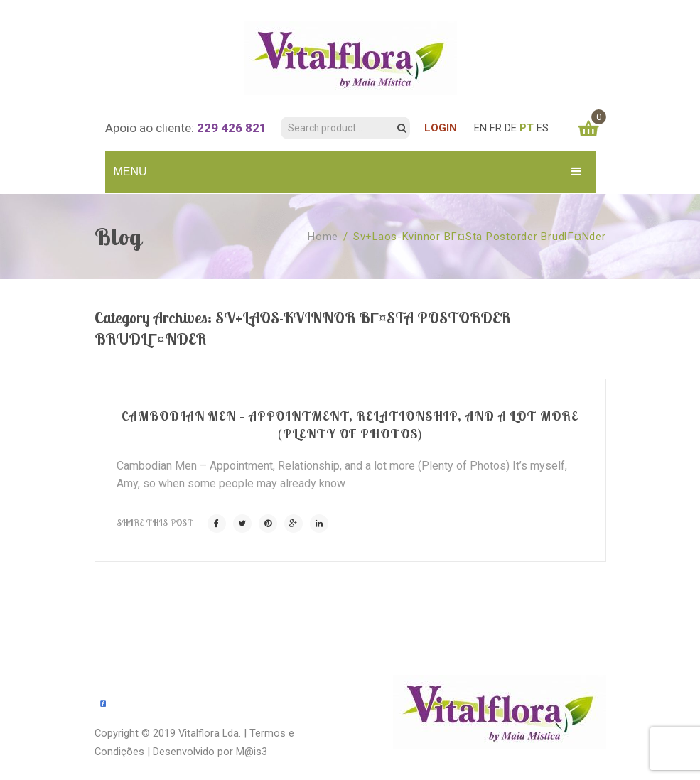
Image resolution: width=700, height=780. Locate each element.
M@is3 (252, 752)
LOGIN (441, 128)
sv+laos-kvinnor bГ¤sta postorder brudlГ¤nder (480, 237)
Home (323, 237)
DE (511, 128)
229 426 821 (232, 128)
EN (480, 128)
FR (496, 128)
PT (527, 128)
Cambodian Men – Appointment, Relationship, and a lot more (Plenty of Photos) (350, 424)
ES (543, 128)
